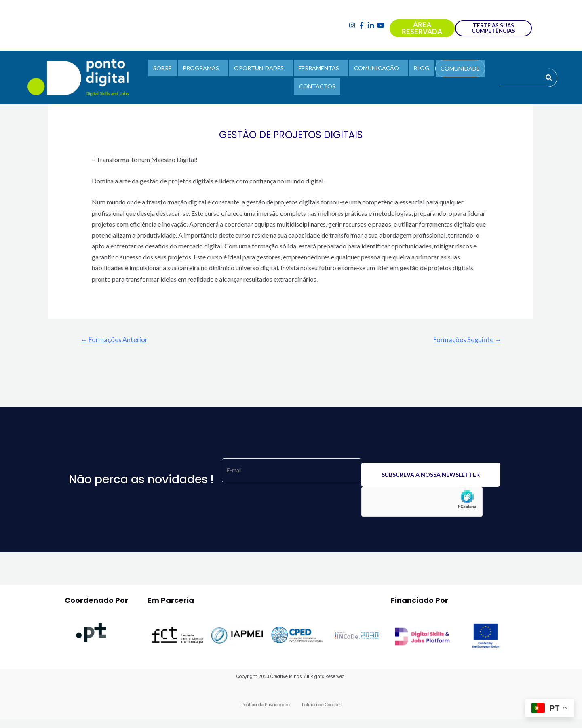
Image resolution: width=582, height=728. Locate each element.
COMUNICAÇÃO (374, 69)
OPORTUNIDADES (261, 69)
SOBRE (169, 69)
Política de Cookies (321, 706)
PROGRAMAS (205, 69)
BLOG (418, 69)
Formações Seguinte (466, 340)
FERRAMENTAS (319, 69)
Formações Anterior (116, 340)
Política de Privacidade (266, 706)
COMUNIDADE (454, 70)
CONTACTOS (317, 85)
